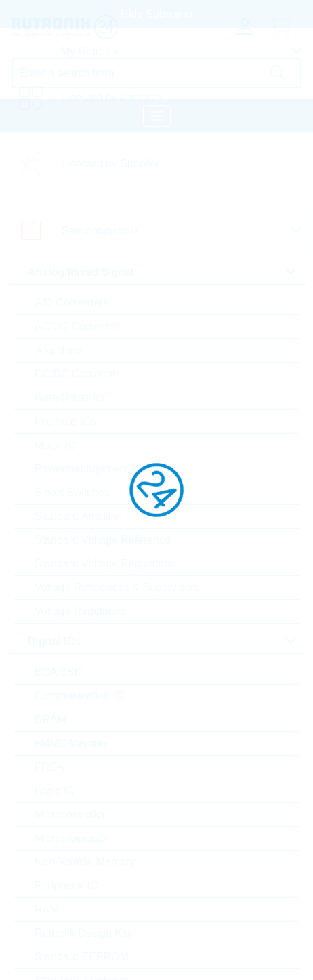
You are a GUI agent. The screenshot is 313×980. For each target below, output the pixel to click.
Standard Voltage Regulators (104, 564)
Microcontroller (70, 814)
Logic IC (55, 791)
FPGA (49, 767)
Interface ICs (65, 421)
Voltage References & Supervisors (117, 587)
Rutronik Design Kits (84, 933)
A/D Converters (71, 303)
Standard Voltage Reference (103, 540)
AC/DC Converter (77, 326)
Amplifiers (58, 350)
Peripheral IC (66, 885)
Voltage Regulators (80, 611)
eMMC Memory (71, 743)
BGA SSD (58, 672)
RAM (47, 909)
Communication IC (79, 696)
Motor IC (55, 445)
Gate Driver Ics (71, 397)
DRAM (50, 719)
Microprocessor (71, 838)
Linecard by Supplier (110, 164)
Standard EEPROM (82, 957)
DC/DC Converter (77, 374)
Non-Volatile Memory (85, 862)
